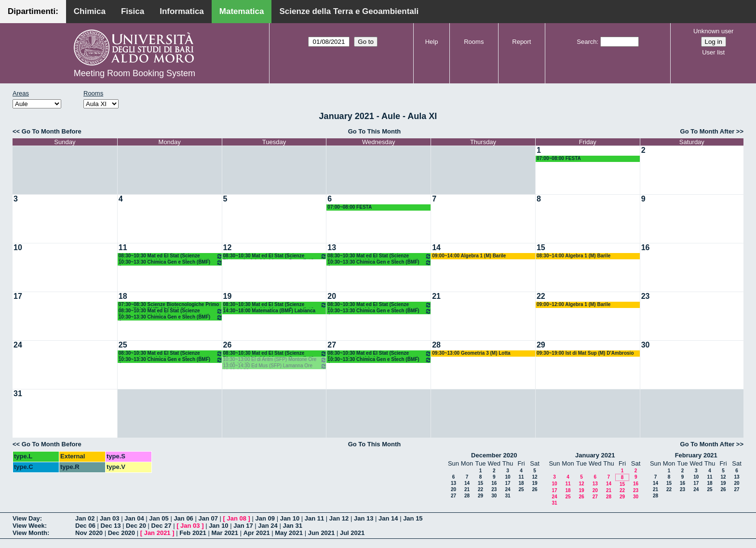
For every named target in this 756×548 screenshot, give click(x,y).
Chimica (90, 11)
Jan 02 (85, 518)
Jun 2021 (322, 533)
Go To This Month (375, 131)
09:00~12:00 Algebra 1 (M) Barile (574, 304)
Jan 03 (109, 518)
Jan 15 (413, 518)
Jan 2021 (157, 533)
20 (332, 296)
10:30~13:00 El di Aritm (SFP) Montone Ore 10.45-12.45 (275, 360)
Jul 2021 (352, 533)
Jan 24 (268, 526)
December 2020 (494, 455)
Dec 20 (136, 526)
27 (332, 345)
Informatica (182, 11)
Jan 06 (183, 518)
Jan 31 (292, 526)
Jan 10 (290, 518)
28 (436, 345)
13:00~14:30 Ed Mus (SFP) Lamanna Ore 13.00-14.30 (275, 366)
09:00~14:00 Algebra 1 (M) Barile (469, 256)
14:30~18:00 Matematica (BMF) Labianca (269, 311)
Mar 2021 (225, 533)
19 (228, 296)
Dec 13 (111, 526)
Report (521, 42)
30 (646, 345)
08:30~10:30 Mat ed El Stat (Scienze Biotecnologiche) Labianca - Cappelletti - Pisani (171, 256)
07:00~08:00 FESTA (559, 158)
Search (587, 42)
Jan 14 (388, 518)
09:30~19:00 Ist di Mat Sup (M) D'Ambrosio (585, 353)
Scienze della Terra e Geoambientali (349, 11)
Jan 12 (339, 518)
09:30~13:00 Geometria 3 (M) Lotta (471, 353)
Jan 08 (237, 518)
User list (713, 52)
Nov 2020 (89, 533)
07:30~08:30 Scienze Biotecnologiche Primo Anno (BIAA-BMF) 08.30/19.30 (169, 305)
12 (228, 247)
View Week (29, 526)
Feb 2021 (193, 533)
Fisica (133, 11)
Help (432, 42)
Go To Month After (708, 131)
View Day (26, 518)
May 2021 (289, 533)
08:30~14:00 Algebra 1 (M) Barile (574, 256)
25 (123, 345)
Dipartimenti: (33, 11)
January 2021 (595, 455)
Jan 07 (208, 518)
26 (228, 345)
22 (541, 296)
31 (18, 394)
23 (646, 296)
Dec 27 (162, 526)
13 (332, 247)
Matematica (242, 11)
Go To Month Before (52, 131)
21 (436, 296)
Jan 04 (134, 518)
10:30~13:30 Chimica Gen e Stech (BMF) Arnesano (171, 262)
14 (436, 247)
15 (541, 247)
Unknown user (713, 31)
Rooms (474, 42)
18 (123, 296)
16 (646, 247)
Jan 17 (243, 526)
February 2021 (696, 455)
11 (123, 247)
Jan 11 (314, 518)
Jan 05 (159, 518)
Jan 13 (364, 518)
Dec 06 (85, 526)
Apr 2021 (257, 533)
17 (18, 296)
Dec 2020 (121, 533)
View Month (30, 533)
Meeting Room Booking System (135, 73)
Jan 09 (265, 518)
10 (18, 247)
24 (18, 345)
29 (541, 345)
